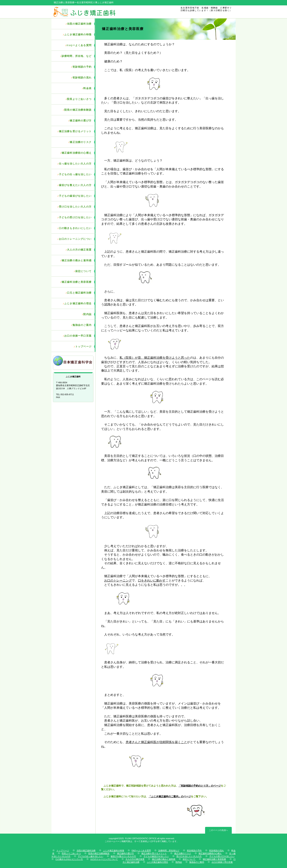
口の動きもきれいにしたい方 (69, 859)
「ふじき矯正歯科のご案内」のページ (170, 796)
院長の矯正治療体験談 (99, 853)
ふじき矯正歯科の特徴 (114, 851)
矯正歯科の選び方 (125, 853)
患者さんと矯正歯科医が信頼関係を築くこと (156, 742)
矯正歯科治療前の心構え (210, 853)
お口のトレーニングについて (104, 859)
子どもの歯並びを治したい (156, 856)
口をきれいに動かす (152, 580)
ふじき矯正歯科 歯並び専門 (97, 12)
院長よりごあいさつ (71, 853)
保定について (189, 859)
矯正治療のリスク (183, 853)
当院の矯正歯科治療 (86, 851)
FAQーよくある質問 (141, 851)
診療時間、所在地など (169, 851)
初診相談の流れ (216, 851)
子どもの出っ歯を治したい (91, 856)
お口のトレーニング (118, 580)
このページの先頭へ (218, 830)
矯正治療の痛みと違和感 (164, 859)
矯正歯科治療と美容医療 (214, 859)
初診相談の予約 (194, 851)
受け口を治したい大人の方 (189, 856)
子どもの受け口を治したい (222, 856)
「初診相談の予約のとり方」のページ (200, 786)
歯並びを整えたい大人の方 (123, 856)
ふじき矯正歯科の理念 (158, 862)
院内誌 (179, 862)
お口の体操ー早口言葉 (222, 862)
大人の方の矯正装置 (135, 859)
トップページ (63, 851)
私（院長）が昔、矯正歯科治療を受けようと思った (155, 358)
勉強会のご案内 (197, 862)
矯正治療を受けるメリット (154, 853)
